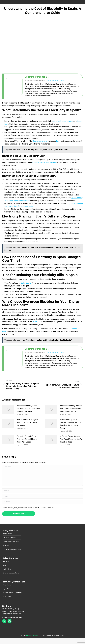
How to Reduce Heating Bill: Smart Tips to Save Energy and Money (27, 422)
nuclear (71, 121)
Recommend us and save (11, 573)
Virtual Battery (7, 534)
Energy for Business (9, 538)
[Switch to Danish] (45, 639)
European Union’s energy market (44, 162)
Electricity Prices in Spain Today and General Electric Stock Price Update (27, 439)
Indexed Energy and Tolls (11, 541)
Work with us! (7, 569)
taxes (58, 141)
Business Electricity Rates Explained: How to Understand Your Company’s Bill (28, 409)
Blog (4, 565)
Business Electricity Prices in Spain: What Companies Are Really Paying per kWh (71, 409)
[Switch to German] (50, 639)
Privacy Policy (7, 585)
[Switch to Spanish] (35, 639)
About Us (6, 561)
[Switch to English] (40, 639)
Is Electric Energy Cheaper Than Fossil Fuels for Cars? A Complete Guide (71, 439)
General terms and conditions (12, 593)
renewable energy (60, 121)
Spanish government (41, 141)
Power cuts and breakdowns (12, 549)
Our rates (6, 545)
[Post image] (8, 409)
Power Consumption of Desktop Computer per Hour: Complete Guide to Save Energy (71, 424)
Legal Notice (7, 589)
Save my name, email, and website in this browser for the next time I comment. (29, 508)
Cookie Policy (7, 597)
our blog (36, 322)
